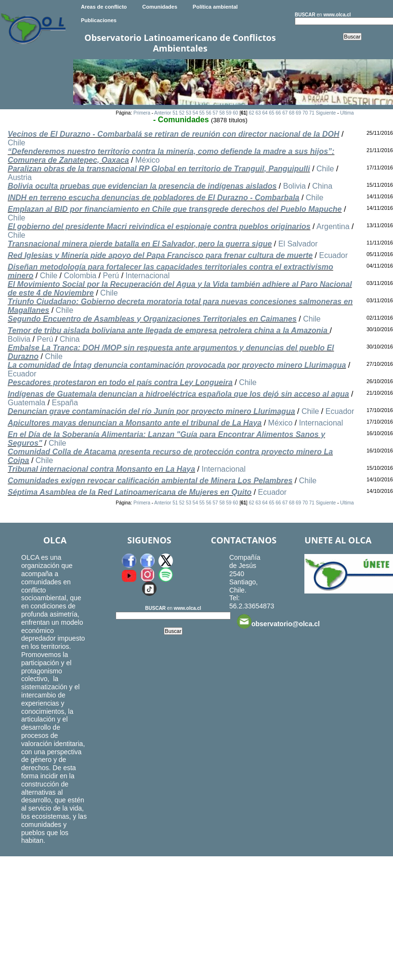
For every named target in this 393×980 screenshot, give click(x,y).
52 (182, 113)
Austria (20, 177)
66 (278, 113)
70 (305, 113)
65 (271, 113)
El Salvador (298, 244)
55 (202, 113)
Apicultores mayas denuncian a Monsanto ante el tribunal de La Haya (135, 423)
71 (312, 113)
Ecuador (333, 255)
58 (222, 113)
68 (292, 113)
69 (298, 113)
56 (209, 113)
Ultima (347, 113)
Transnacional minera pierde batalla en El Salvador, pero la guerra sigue (140, 244)
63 (258, 113)
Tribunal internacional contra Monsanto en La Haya (101, 469)
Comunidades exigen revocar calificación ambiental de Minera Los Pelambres (150, 481)
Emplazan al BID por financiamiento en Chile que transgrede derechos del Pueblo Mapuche (175, 209)
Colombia (80, 276)
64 (265, 113)
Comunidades (160, 7)
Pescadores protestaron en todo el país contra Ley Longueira (120, 382)
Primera (142, 113)
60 (235, 113)
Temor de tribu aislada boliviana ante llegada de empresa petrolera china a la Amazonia (169, 330)
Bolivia (295, 186)
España (65, 403)
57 (216, 113)
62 (252, 113)
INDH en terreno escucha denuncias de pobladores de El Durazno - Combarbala (153, 198)
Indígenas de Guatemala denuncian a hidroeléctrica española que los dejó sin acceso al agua (178, 394)
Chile (16, 143)
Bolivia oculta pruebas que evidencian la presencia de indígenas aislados (142, 186)
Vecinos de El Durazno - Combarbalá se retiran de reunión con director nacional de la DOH (173, 134)
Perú (111, 276)
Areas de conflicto (104, 7)
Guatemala (26, 403)
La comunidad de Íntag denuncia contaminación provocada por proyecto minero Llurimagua (177, 365)
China (322, 186)
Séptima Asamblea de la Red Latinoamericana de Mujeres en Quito (130, 492)
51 (175, 113)
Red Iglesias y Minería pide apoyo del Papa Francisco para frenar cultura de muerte (160, 255)
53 (189, 113)
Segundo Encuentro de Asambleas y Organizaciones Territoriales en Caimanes (152, 319)
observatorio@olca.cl (278, 621)
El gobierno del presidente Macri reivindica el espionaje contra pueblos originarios (159, 226)
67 (285, 113)
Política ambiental (215, 7)
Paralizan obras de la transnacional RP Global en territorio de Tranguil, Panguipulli (159, 169)
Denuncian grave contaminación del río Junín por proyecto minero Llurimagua (151, 411)
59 (229, 113)
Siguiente (326, 113)
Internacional (148, 276)
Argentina (333, 226)
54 (195, 113)
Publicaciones (99, 20)
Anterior (163, 113)
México (148, 160)
